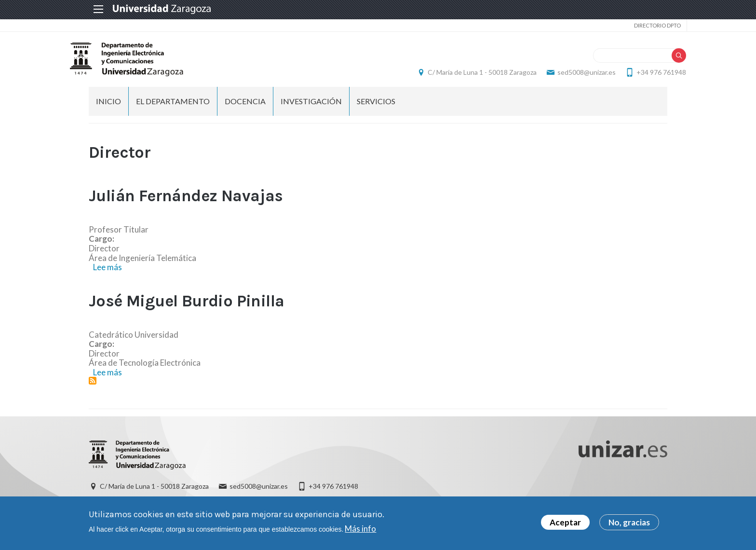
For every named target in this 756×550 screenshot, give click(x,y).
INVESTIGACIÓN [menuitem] (311, 106)
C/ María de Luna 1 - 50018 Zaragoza (463, 75)
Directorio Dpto (638, 25)
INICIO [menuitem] (108, 106)
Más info (360, 529)
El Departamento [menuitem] (173, 106)
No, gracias (629, 522)
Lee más (108, 272)
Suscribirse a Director (93, 386)
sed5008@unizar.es (568, 75)
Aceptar (565, 522)
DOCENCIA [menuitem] (245, 106)
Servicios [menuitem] (376, 106)
